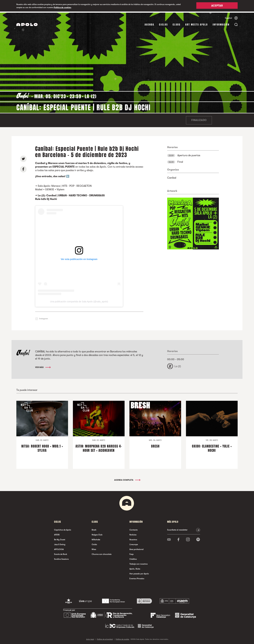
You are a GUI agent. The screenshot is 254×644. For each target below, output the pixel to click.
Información (221, 23)
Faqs (131, 553)
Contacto (134, 529)
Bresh (94, 529)
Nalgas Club (97, 534)
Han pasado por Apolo (139, 573)
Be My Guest (60, 539)
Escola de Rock (61, 553)
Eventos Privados (137, 578)
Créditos (133, 558)
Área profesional (136, 548)
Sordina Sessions (61, 558)
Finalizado (199, 119)
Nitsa (94, 548)
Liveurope (134, 543)
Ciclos (163, 23)
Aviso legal (90, 638)
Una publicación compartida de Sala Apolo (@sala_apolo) (79, 300)
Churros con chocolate (102, 553)
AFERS (57, 534)
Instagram (44, 317)
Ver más (43, 366)
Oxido (94, 543)
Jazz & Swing (60, 543)
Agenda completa (127, 479)
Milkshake (96, 539)
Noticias (133, 534)
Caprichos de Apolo (63, 529)
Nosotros (133, 539)
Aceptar (217, 6)
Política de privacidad (105, 638)
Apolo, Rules (135, 568)
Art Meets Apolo (197, 23)
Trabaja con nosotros (139, 563)
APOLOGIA (59, 548)
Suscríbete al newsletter (177, 529)
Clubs (177, 23)
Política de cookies (62, 7)
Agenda (149, 23)
